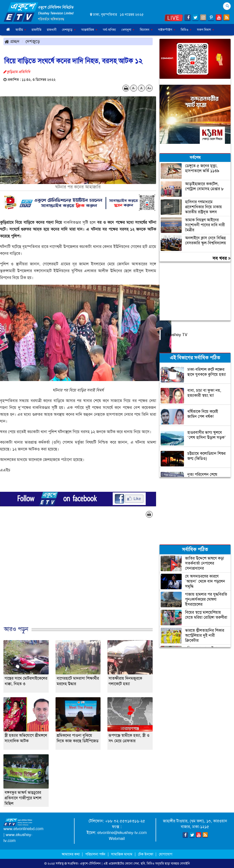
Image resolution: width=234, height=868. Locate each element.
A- (134, 88)
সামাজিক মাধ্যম (122, 854)
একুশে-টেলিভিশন (90, 863)
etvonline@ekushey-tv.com (122, 833)
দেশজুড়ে (33, 41)
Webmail (117, 839)
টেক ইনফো (146, 854)
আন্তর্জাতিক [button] (89, 30)
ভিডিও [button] (186, 30)
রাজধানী (52, 30)
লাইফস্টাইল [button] (167, 30)
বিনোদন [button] (146, 30)
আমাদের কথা (71, 854)
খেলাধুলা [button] (128, 30)
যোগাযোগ (166, 854)
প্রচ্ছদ (12, 41)
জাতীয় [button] (21, 30)
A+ (149, 88)
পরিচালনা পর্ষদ (95, 854)
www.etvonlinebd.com (23, 829)
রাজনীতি (36, 30)
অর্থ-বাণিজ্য (109, 30)
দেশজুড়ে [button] (69, 30)
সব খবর (222, 258)
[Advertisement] (78, 577)
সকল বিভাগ (206, 30)
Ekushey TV (176, 335)
